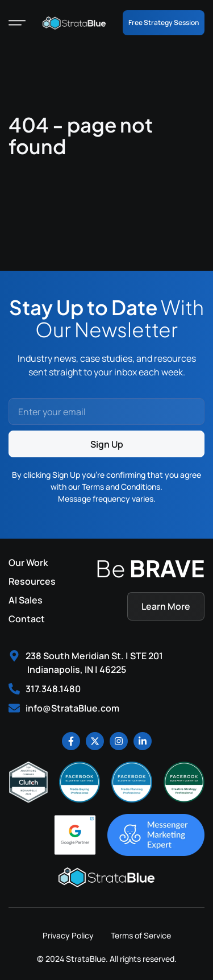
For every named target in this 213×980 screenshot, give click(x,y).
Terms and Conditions (121, 487)
